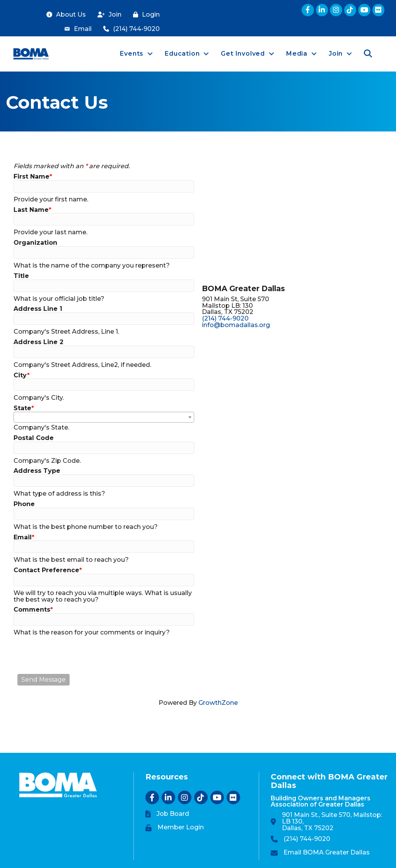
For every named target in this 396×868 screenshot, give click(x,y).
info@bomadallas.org (236, 325)
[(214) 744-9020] (130, 29)
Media (296, 54)
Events (131, 54)
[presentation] (76, 655)
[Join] (108, 15)
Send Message (44, 680)
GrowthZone (218, 703)
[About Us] (64, 15)
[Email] (76, 29)
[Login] (144, 15)
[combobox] (104, 417)
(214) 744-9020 (225, 318)
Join (335, 54)
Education (181, 54)
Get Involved (242, 54)
